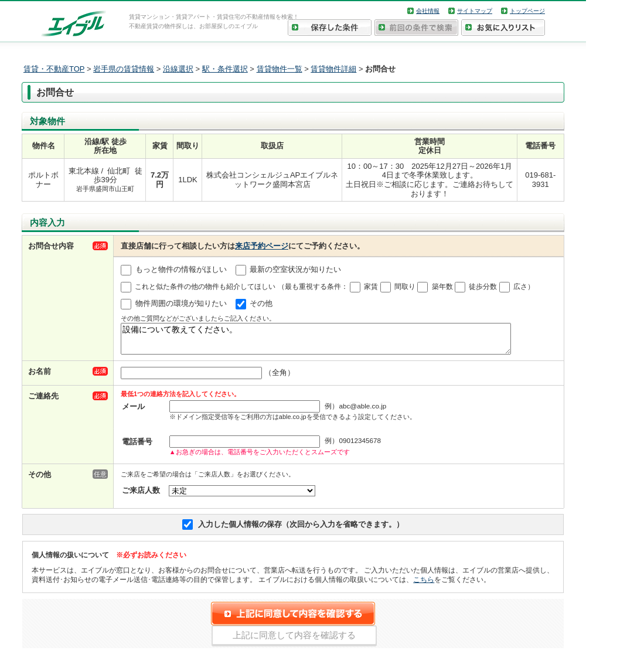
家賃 (371, 287)
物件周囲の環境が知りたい (181, 303)
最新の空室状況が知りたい (295, 269)
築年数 (442, 287)
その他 (261, 303)
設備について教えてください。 (316, 341)
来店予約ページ (262, 246)
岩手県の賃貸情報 (124, 69)
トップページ (527, 11)
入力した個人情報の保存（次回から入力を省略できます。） (301, 529)
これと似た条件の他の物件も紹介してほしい (205, 287)
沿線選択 (178, 69)
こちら (424, 585)
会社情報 (428, 11)
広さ (520, 287)
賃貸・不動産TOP (54, 69)
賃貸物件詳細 (333, 69)
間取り (405, 287)
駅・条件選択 (225, 69)
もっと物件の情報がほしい (181, 269)
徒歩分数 (483, 287)
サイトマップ (475, 11)
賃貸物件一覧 (280, 69)
